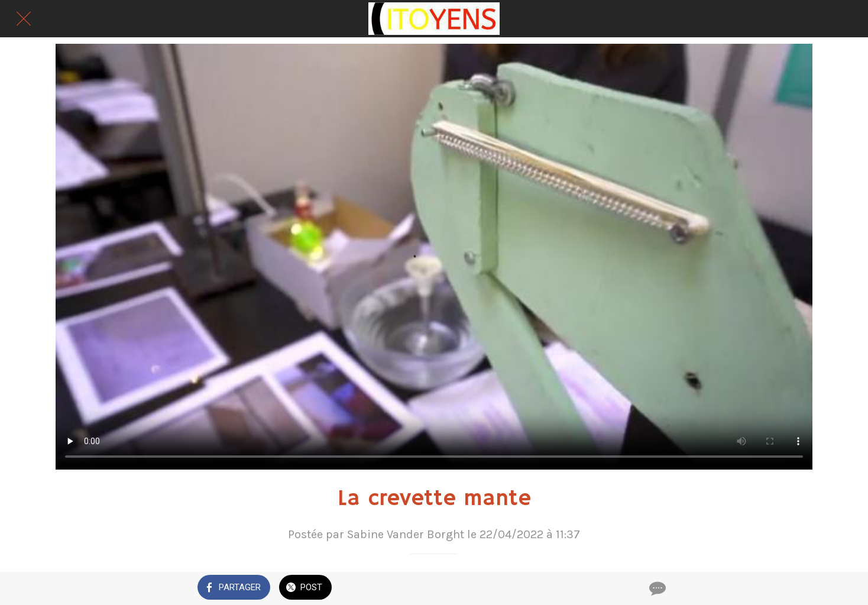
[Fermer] (24, 19)
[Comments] (656, 588)
